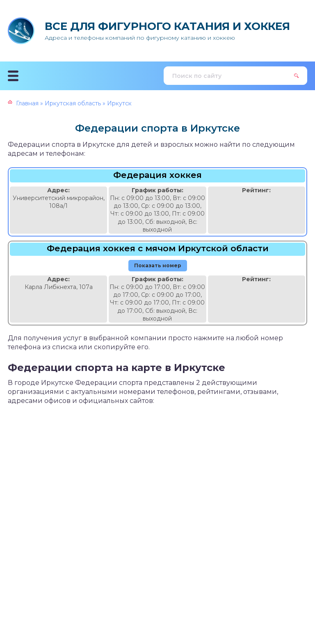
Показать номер (158, 265)
